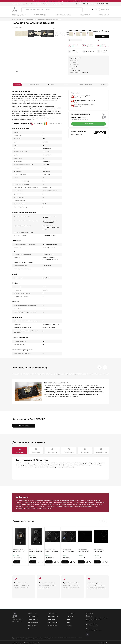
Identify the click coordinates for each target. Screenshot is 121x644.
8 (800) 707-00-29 (76, 135)
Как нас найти (90, 620)
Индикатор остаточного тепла (103, 375)
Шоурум (61, 4)
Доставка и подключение (84, 85)
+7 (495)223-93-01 (92, 624)
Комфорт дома (85, 15)
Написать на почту (89, 124)
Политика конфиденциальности (32, 643)
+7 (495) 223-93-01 (103, 4)
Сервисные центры (53, 622)
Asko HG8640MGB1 (74, 552)
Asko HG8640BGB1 (57, 552)
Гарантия (103, 85)
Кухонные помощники (63, 15)
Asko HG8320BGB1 (39, 552)
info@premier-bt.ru (89, 4)
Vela (106, 643)
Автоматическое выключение (21, 375)
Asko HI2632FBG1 (92, 552)
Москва (79, 4)
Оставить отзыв (24, 426)
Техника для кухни (19, 15)
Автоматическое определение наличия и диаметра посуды (46, 375)
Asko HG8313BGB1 (21, 552)
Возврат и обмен (53, 625)
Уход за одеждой (40, 15)
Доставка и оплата (36, 4)
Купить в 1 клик (102, 40)
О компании (16, 4)
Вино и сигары (104, 15)
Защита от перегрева (88, 375)
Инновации (52, 85)
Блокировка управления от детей (72, 375)
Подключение (47, 4)
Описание (19, 85)
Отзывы (66, 85)
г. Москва (89, 616)
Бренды (23, 4)
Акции (28, 4)
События (69, 625)
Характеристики (35, 85)
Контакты (55, 4)
